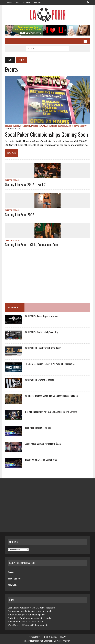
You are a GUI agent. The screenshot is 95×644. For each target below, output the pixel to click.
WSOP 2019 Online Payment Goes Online (43, 348)
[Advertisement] (29, 278)
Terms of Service (50, 637)
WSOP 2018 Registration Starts (39, 380)
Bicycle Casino (12, 126)
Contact (38, 2)
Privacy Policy (35, 637)
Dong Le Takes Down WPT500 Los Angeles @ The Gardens (51, 412)
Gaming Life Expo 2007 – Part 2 (25, 184)
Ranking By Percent (16, 579)
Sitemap (63, 637)
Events (34, 126)
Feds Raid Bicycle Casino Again (39, 428)
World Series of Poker (18, 625)
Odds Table (12, 585)
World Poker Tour (16, 622)
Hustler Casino (65, 126)
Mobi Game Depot (17, 615)
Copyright (31, 641)
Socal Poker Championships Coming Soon (46, 134)
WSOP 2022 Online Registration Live (41, 316)
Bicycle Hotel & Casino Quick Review (41, 460)
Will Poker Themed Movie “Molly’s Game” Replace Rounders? (52, 396)
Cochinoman (14, 611)
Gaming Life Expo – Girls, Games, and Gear (31, 245)
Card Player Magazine (19, 608)
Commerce (25, 126)
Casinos (27, 2)
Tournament (80, 126)
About (9, 2)
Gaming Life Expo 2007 (19, 215)
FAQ (18, 2)
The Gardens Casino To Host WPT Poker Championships (50, 364)
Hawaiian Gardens (48, 126)
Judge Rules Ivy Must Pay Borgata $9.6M (43, 444)
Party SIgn (13, 618)
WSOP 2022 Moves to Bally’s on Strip (42, 332)
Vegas (15, 180)
